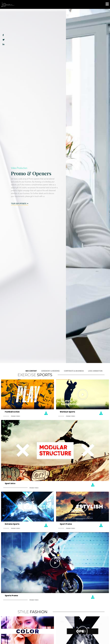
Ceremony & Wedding (50, 371)
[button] (27, 394)
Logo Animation (95, 371)
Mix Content (31, 371)
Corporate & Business (74, 371)
